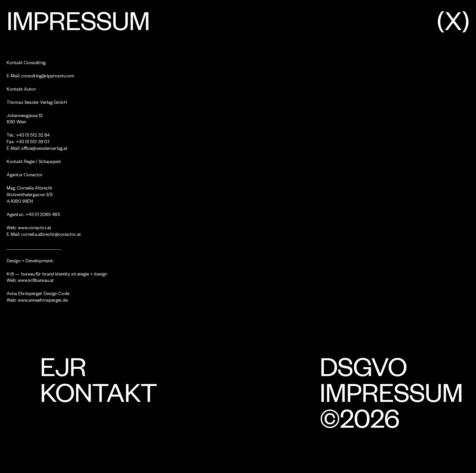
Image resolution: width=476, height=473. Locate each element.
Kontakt (99, 391)
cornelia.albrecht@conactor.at (51, 234)
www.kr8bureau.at (36, 280)
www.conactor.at (35, 227)
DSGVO (363, 365)
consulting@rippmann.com (48, 75)
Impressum (391, 391)
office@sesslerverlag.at (44, 148)
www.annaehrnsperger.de (43, 300)
